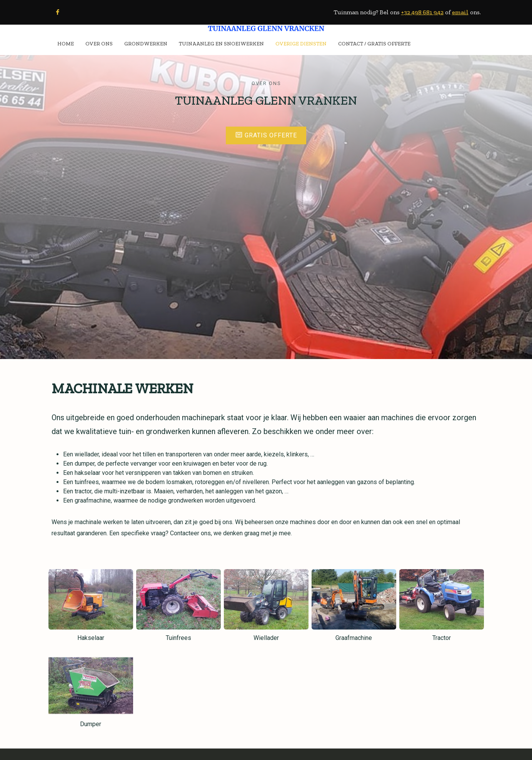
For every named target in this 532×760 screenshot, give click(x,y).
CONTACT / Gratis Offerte (374, 43)
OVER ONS (99, 43)
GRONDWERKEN (146, 43)
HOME (66, 43)
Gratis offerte (266, 135)
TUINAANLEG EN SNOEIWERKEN (221, 43)
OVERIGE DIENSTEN (301, 43)
